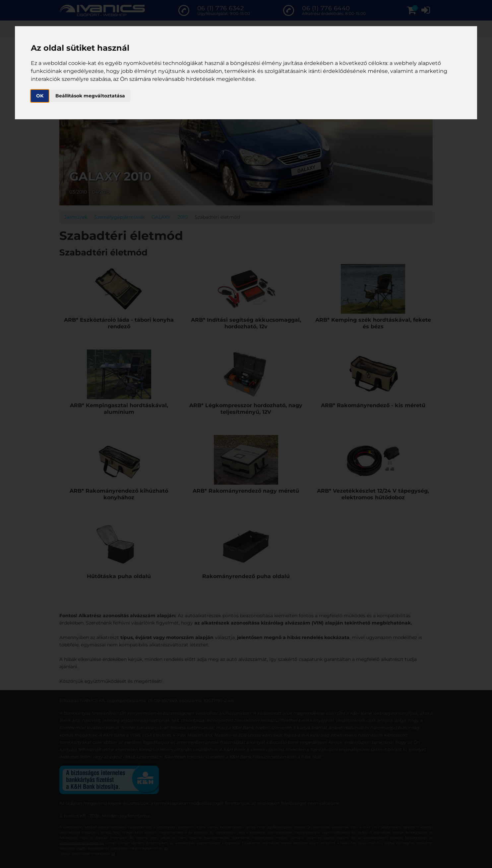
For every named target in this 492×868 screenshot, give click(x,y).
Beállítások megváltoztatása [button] (90, 96)
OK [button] (40, 96)
